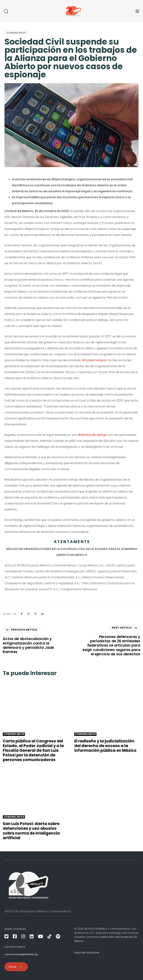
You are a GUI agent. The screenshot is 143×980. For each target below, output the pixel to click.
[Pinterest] (35, 614)
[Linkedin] (42, 614)
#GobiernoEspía (94, 360)
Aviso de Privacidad (87, 953)
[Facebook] (22, 614)
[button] (6, 11)
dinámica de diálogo (92, 435)
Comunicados (16, 33)
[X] (29, 614)
